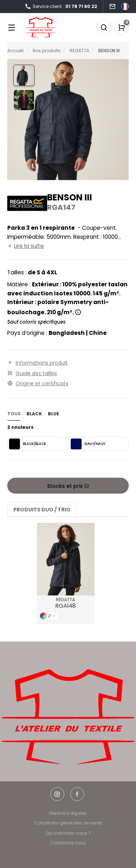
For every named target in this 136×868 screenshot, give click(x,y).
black (34, 414)
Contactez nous (68, 843)
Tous (14, 414)
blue (53, 414)
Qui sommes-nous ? (68, 833)
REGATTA (66, 603)
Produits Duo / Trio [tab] (42, 510)
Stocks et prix (68, 486)
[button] (24, 75)
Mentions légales (68, 813)
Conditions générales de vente (68, 823)
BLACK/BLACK (28, 444)
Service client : (61, 7)
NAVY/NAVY (88, 444)
